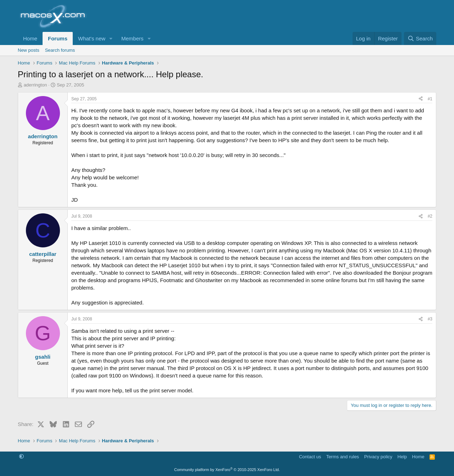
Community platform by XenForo (227, 470)
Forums (58, 38)
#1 (430, 99)
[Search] (420, 38)
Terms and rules (343, 457)
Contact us (310, 457)
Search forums (60, 50)
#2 (430, 216)
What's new (92, 38)
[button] (111, 38)
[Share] (421, 99)
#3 (430, 319)
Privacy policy (378, 457)
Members (132, 38)
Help (402, 457)
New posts (29, 50)
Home (30, 38)
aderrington (35, 85)
